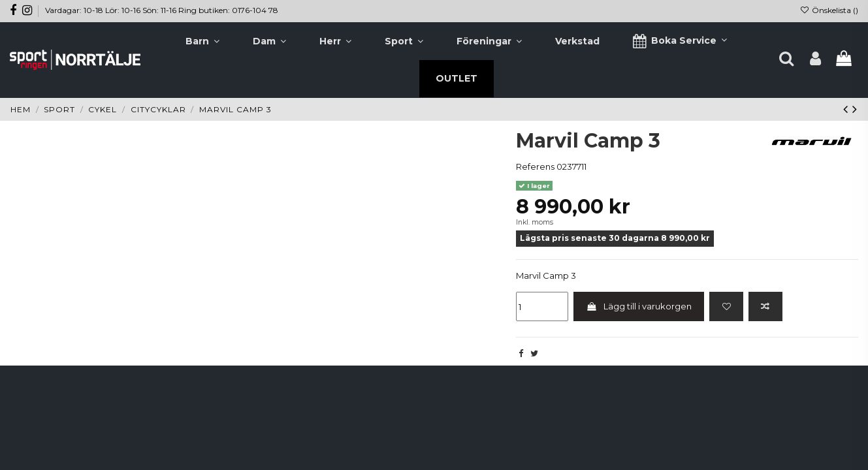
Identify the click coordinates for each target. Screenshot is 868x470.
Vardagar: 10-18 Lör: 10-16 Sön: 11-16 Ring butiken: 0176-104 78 (162, 10)
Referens (535, 166)
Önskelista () (829, 10)
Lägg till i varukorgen (639, 306)
